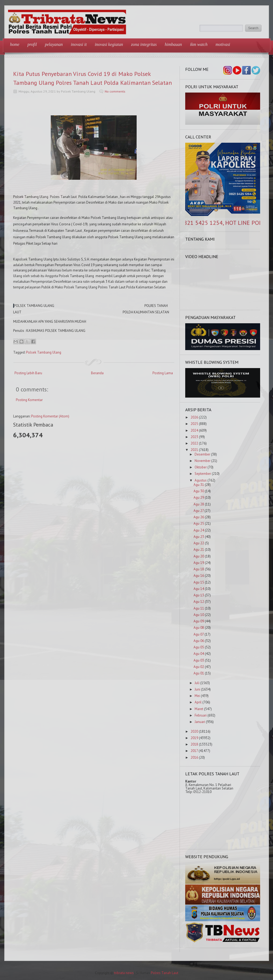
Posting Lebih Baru (28, 373)
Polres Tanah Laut (165, 973)
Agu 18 (199, 569)
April (198, 702)
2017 (194, 751)
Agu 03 (199, 660)
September (203, 474)
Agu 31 (199, 485)
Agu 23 (199, 537)
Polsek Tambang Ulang (44, 352)
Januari (200, 722)
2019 (194, 738)
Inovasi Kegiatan (109, 44)
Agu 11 (199, 608)
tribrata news (124, 973)
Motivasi (223, 44)
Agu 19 (199, 563)
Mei (197, 696)
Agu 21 (199, 550)
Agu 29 (199, 498)
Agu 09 (199, 621)
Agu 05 (199, 647)
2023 (194, 437)
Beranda (97, 373)
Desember (202, 454)
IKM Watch (199, 44)
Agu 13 (199, 595)
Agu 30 (199, 491)
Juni (197, 689)
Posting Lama (163, 373)
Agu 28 (199, 504)
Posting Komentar (29, 400)
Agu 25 (199, 524)
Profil (32, 44)
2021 (194, 450)
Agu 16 (199, 576)
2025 (194, 424)
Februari (201, 715)
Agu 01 (199, 673)
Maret (199, 709)
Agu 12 (199, 602)
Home (15, 44)
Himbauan (173, 44)
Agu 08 (199, 628)
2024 (194, 430)
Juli (197, 683)
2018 (194, 744)
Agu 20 (199, 556)
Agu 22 (199, 543)
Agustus (201, 480)
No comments (115, 91)
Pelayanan (54, 44)
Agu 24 (199, 530)
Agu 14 (199, 589)
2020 (194, 731)
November (203, 461)
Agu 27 (199, 511)
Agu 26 (199, 517)
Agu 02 (199, 667)
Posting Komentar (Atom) (50, 416)
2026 (194, 417)
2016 (194, 757)
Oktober (201, 467)
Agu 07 (199, 634)
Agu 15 (199, 582)
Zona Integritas (144, 44)
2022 (194, 443)
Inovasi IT (79, 44)
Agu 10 (199, 615)
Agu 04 (199, 654)
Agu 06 (199, 641)
